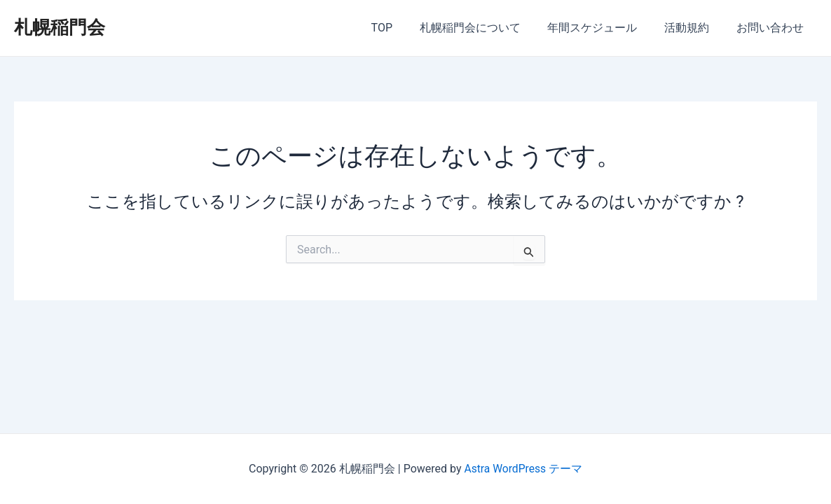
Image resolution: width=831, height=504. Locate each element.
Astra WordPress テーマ (523, 469)
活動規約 (694, 28)
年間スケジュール (604, 28)
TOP (403, 28)
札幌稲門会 (60, 27)
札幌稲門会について (486, 28)
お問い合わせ (772, 28)
